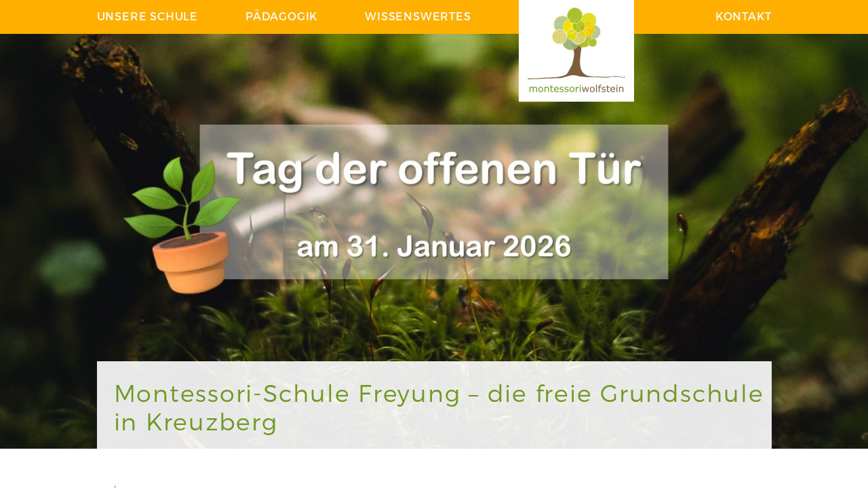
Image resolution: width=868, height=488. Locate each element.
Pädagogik (281, 16)
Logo (576, 51)
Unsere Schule (147, 16)
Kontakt (744, 16)
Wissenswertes (418, 16)
